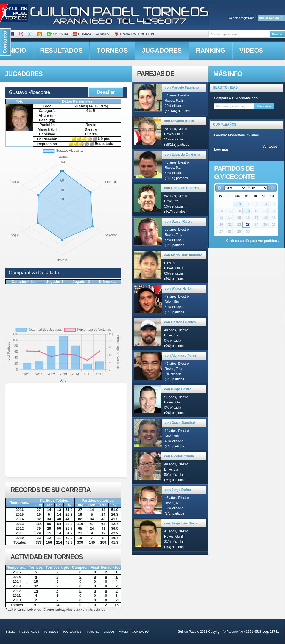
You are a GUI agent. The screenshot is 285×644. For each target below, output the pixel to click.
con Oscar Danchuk (180, 423)
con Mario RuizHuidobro (183, 255)
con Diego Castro (178, 389)
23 (248, 225)
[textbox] (239, 34)
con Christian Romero (181, 188)
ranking (210, 51)
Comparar (264, 106)
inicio (11, 632)
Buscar (277, 34)
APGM (123, 632)
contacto (140, 632)
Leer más (221, 150)
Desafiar (106, 92)
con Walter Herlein (179, 289)
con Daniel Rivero (179, 222)
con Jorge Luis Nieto (181, 523)
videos (251, 51)
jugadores (162, 51)
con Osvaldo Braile (179, 121)
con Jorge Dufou (178, 490)
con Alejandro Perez (181, 356)
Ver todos (270, 147)
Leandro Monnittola (229, 135)
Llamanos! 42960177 (91, 34)
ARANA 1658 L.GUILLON (134, 34)
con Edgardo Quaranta (182, 154)
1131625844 (57, 34)
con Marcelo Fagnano (182, 87)
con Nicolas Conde (179, 456)
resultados (61, 51)
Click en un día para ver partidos (252, 241)
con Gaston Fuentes (180, 322)
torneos (112, 51)
